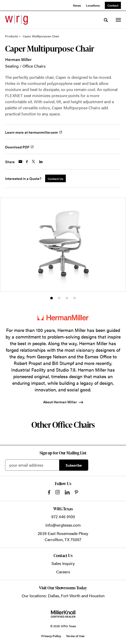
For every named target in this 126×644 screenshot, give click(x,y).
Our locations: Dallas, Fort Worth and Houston (63, 596)
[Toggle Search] (106, 20)
